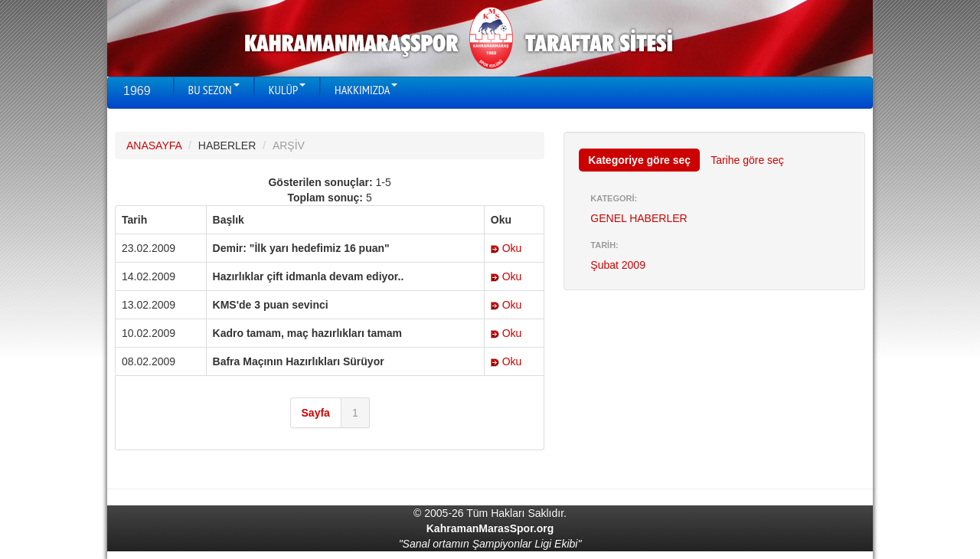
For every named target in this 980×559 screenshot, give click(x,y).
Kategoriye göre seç (639, 160)
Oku (506, 248)
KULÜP (287, 90)
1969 (137, 91)
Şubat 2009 (618, 265)
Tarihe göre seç (747, 160)
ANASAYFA (154, 145)
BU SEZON (214, 90)
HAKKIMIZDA (366, 90)
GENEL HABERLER (639, 218)
